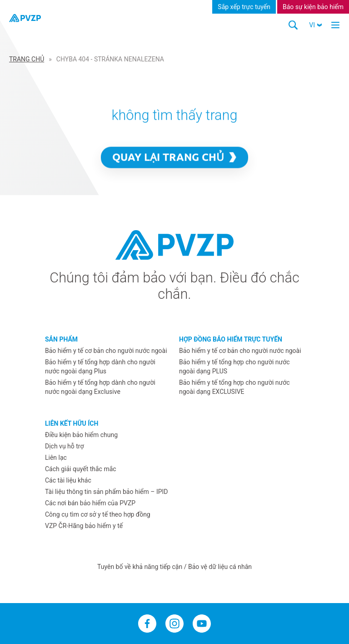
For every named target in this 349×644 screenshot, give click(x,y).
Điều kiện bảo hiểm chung (81, 435)
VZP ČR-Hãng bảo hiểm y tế (84, 526)
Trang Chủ (27, 59)
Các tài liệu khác (68, 480)
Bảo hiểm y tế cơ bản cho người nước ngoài (106, 351)
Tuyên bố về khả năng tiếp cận (141, 567)
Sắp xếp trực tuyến (244, 7)
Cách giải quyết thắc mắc (81, 469)
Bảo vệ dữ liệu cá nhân (220, 567)
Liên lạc (56, 458)
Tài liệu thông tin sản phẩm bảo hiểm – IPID (107, 492)
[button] (315, 25)
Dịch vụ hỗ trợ (64, 446)
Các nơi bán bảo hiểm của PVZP (90, 503)
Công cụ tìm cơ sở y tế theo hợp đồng (98, 514)
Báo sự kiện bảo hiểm (313, 7)
